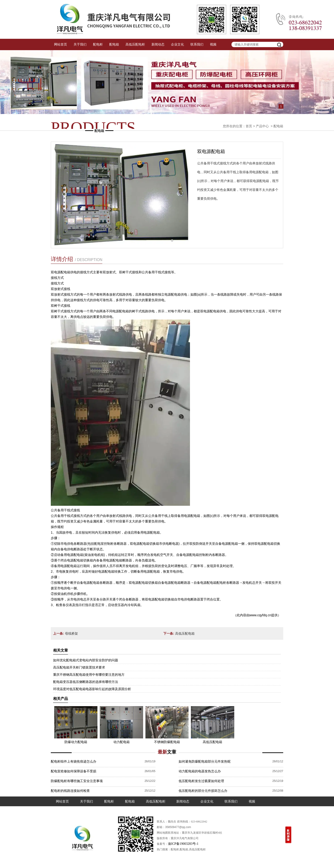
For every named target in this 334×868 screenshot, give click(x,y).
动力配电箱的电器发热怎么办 (200, 771)
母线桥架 (71, 633)
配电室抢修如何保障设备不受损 (74, 771)
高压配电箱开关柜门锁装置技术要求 (79, 667)
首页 (249, 126)
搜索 (280, 44)
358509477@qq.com (178, 827)
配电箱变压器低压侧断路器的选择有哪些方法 (86, 682)
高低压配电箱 (185, 633)
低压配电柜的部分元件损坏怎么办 (203, 791)
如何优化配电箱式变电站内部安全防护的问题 (86, 660)
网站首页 (61, 44)
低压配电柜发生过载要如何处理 (201, 781)
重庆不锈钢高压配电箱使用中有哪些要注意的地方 (89, 675)
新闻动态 (158, 44)
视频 (213, 44)
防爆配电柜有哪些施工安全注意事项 (77, 781)
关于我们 (80, 44)
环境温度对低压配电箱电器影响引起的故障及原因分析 (92, 689)
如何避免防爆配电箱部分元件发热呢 (205, 761)
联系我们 (197, 44)
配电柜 (98, 44)
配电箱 (114, 44)
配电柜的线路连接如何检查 (70, 791)
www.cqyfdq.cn (260, 615)
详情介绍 (77, 259)
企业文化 (177, 44)
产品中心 (262, 126)
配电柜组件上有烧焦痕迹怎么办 (74, 761)
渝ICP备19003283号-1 (183, 844)
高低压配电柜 (135, 44)
